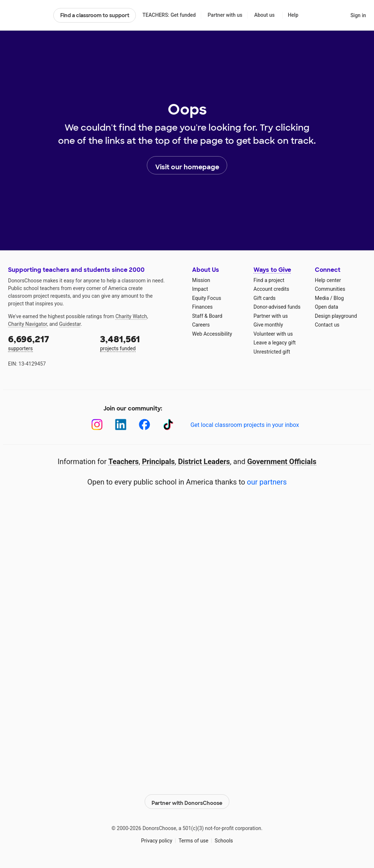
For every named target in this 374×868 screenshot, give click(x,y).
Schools (224, 838)
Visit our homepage (187, 166)
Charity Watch (131, 316)
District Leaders (204, 462)
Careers (201, 325)
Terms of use (194, 838)
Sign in (358, 15)
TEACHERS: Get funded (169, 15)
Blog (339, 298)
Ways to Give (272, 270)
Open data (327, 307)
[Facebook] (144, 425)
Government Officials (282, 462)
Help (293, 15)
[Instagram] (97, 425)
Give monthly (268, 325)
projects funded (141, 342)
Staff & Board (207, 316)
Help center (328, 280)
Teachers (124, 462)
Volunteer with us (273, 334)
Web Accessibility (212, 334)
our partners (267, 482)
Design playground (336, 316)
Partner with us (225, 15)
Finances (202, 307)
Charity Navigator (28, 324)
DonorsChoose (28, 15)
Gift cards (265, 298)
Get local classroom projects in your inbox (245, 425)
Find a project (269, 280)
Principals (159, 462)
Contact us (327, 325)
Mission (201, 280)
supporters (49, 342)
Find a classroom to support (95, 15)
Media (322, 298)
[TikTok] (168, 425)
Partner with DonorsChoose (187, 800)
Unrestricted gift (272, 352)
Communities (330, 289)
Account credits (271, 289)
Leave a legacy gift (275, 343)
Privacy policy (157, 838)
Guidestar (70, 324)
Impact (200, 289)
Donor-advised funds (277, 307)
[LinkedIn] (121, 425)
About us (264, 15)
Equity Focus (207, 298)
